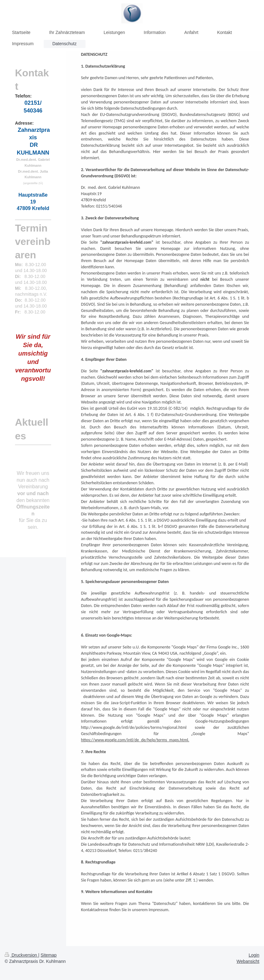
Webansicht (248, 961)
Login (254, 955)
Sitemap (49, 955)
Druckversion (21, 955)
